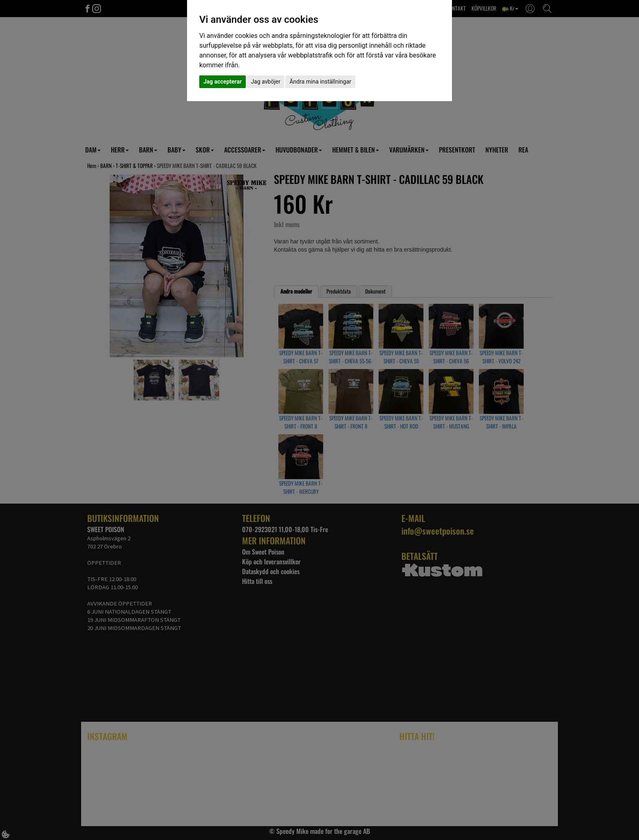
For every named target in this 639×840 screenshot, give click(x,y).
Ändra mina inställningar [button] (320, 82)
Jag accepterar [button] (223, 82)
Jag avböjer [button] (266, 82)
